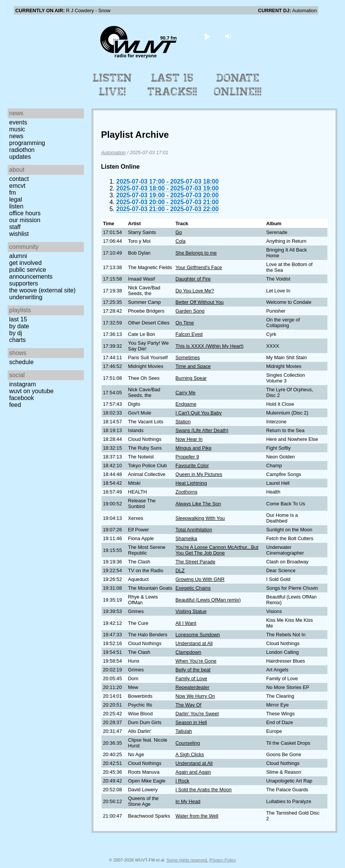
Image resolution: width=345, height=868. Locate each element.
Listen (16, 206)
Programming (27, 143)
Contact (19, 179)
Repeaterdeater (192, 687)
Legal (16, 199)
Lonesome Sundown (198, 635)
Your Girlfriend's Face (199, 267)
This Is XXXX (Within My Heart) (209, 346)
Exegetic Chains (193, 588)
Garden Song (190, 311)
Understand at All (194, 643)
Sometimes (188, 357)
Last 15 (18, 319)
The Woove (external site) (42, 290)
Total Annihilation (194, 530)
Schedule (21, 362)
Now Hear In (189, 439)
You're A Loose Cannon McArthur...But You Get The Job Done (217, 550)
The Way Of (188, 705)
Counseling (188, 743)
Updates (20, 157)
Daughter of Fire (193, 279)
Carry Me (185, 393)
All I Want (186, 623)
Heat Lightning (191, 483)
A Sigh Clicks (190, 754)
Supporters (24, 283)
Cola (180, 241)
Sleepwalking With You (200, 518)
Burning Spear (191, 378)
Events (18, 122)
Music (17, 129)
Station (183, 422)
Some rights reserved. (187, 860)
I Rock (182, 781)
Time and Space (193, 366)
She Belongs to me (196, 253)
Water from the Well (197, 816)
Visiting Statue (191, 611)
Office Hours (25, 213)
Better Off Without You (199, 302)
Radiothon (22, 150)
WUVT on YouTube (31, 391)
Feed (15, 405)
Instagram (22, 384)
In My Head (188, 801)
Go (179, 232)
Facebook (22, 398)
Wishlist (19, 234)
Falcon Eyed (189, 334)
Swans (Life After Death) (202, 430)
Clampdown (188, 652)
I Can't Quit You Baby (198, 413)
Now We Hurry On (195, 696)
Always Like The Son (198, 504)
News (16, 136)
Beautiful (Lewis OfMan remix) (208, 600)
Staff (15, 227)
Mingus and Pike (193, 448)
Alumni (18, 256)
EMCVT (17, 186)
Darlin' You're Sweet (197, 714)
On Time (185, 323)
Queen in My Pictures (199, 474)
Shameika (186, 538)
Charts (18, 340)
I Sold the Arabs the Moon (203, 790)
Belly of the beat (193, 670)
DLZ (180, 570)
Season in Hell (191, 722)
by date (19, 326)
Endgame (186, 404)
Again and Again (193, 772)
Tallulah (184, 731)
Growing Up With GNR (200, 579)
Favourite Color (192, 465)
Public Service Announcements (31, 273)
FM (13, 193)
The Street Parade (195, 562)
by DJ (16, 333)
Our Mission (25, 220)
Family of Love (191, 678)
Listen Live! (113, 85)
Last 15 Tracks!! (172, 85)
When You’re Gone (196, 661)
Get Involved (25, 263)
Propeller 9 (187, 457)
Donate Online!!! (238, 85)
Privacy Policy (223, 860)
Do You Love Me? (195, 291)
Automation (113, 152)
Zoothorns (186, 492)
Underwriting (26, 297)
